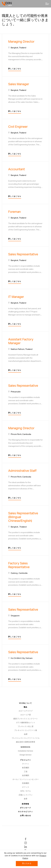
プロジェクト (25, 760)
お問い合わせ (25, 816)
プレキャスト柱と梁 (26, 727)
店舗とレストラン (26, 795)
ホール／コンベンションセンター (26, 779)
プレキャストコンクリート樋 (26, 730)
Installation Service (25, 751)
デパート (26, 764)
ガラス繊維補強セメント (26, 723)
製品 (26, 707)
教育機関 (26, 768)
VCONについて (25, 703)
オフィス (26, 787)
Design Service (25, 755)
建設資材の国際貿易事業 (26, 742)
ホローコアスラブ (26, 711)
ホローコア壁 (26, 715)
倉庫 (26, 799)
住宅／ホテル (26, 791)
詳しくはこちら (15, 69)
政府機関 (26, 776)
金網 (26, 734)
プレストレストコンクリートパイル (26, 738)
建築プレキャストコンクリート (26, 719)
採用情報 (25, 804)
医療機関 (26, 783)
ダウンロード (25, 808)
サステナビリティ (25, 812)
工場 (26, 772)
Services (25, 747)
